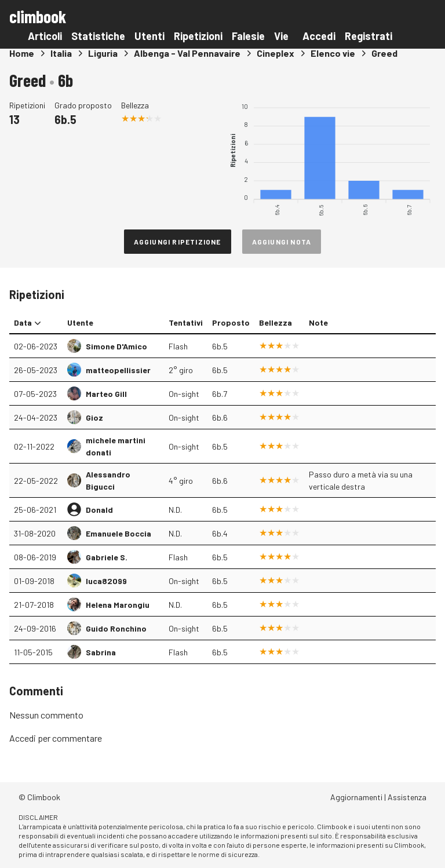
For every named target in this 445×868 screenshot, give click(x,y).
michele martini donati (116, 446)
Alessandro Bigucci (108, 480)
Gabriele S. (107, 557)
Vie (281, 36)
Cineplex (276, 53)
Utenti (149, 36)
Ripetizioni (198, 36)
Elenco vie (333, 53)
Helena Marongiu (118, 605)
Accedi (319, 36)
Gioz (94, 417)
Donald (99, 510)
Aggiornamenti (356, 797)
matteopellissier (118, 370)
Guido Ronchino (116, 628)
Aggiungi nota (282, 242)
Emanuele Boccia (118, 533)
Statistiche (98, 36)
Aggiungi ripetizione (178, 242)
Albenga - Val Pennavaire (187, 53)
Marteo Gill (106, 394)
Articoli (45, 36)
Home (22, 53)
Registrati (369, 36)
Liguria (103, 53)
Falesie (248, 36)
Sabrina (101, 652)
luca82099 (106, 581)
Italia (61, 53)
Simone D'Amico (116, 346)
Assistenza (407, 797)
